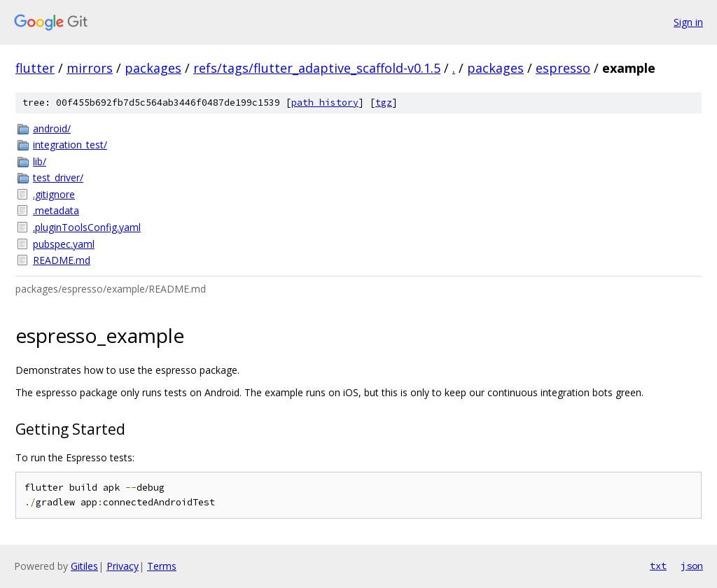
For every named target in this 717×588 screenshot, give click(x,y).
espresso (563, 68)
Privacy (123, 566)
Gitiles (84, 566)
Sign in (688, 22)
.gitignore (54, 194)
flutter (35, 68)
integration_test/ (70, 145)
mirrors (90, 68)
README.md (62, 260)
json (692, 566)
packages (153, 68)
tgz (384, 103)
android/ (52, 128)
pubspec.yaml (64, 244)
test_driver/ (58, 177)
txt (658, 566)
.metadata (56, 210)
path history (325, 103)
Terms (162, 566)
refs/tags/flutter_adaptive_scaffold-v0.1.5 (317, 68)
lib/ (40, 161)
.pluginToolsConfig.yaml (87, 227)
